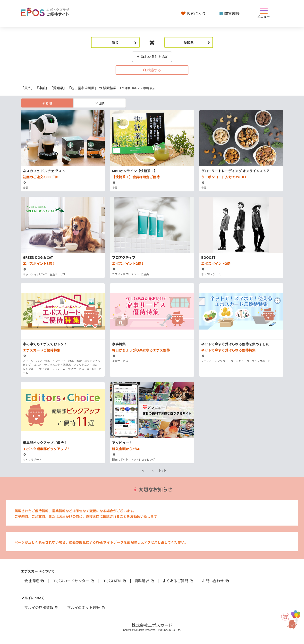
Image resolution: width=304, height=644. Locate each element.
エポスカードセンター (74, 581)
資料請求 (145, 581)
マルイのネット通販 (86, 607)
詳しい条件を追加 (152, 57)
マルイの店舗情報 (42, 607)
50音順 (100, 103)
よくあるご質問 (178, 581)
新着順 (47, 103)
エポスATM (115, 581)
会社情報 (34, 581)
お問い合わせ (216, 581)
